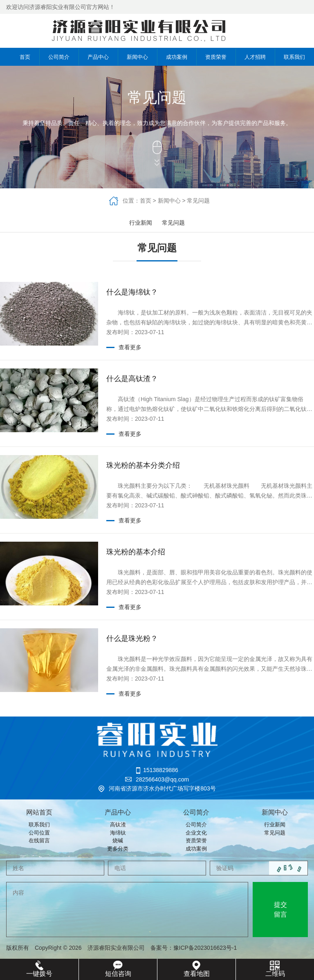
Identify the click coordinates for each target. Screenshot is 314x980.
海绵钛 (118, 833)
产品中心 (98, 57)
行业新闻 (141, 223)
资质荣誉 (216, 57)
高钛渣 (118, 825)
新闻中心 (137, 57)
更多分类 (118, 849)
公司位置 (39, 833)
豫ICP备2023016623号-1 (208, 948)
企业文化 (196, 833)
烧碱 (118, 840)
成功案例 (177, 57)
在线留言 (39, 840)
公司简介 (59, 57)
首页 (20, 57)
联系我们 (294, 57)
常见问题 (198, 201)
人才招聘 (255, 57)
